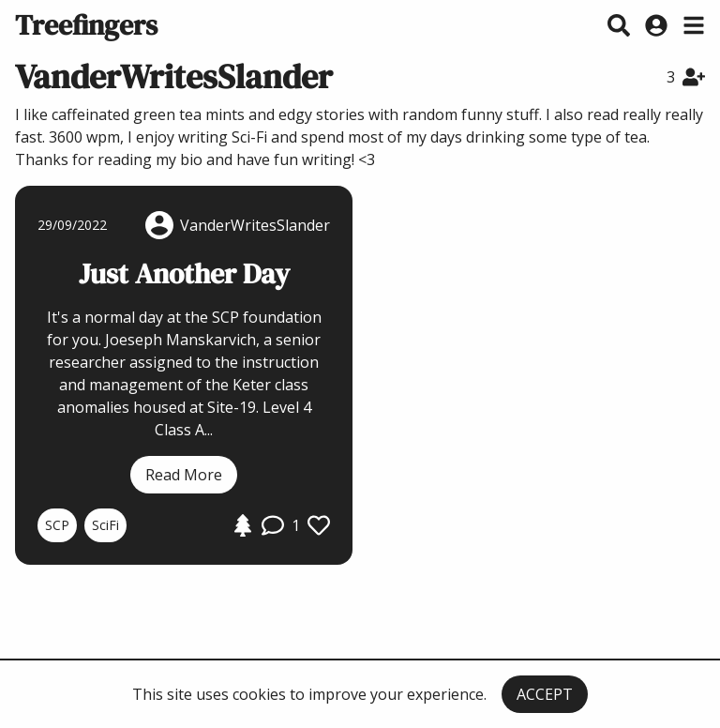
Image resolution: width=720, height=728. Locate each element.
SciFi (105, 525)
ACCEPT (545, 694)
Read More (184, 475)
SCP (57, 525)
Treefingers (86, 25)
